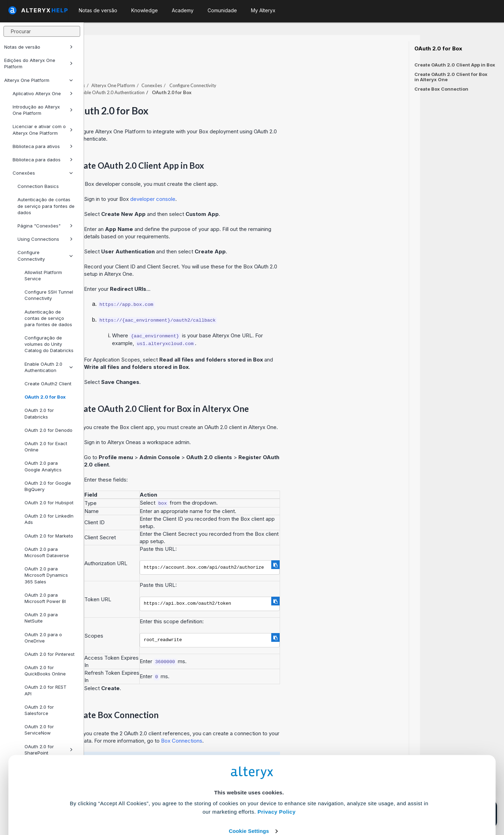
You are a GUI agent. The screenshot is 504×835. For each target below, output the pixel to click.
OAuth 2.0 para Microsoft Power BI (45, 598)
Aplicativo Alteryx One (43, 93)
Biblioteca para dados (43, 160)
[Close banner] (256, 817)
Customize (306, 799)
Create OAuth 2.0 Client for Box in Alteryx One (451, 77)
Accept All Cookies (199, 799)
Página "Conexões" (45, 226)
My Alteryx (263, 10)
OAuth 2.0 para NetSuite (41, 618)
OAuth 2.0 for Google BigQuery (48, 486)
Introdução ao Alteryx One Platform (43, 110)
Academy (183, 10)
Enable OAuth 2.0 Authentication (49, 367)
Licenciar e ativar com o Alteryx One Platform (43, 129)
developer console (237, 180)
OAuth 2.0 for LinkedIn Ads (49, 519)
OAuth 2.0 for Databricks (39, 413)
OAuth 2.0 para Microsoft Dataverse (47, 552)
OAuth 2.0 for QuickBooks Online (45, 671)
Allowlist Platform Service (43, 275)
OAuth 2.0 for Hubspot (49, 503)
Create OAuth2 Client (48, 384)
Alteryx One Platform (38, 80)
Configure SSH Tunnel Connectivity (49, 295)
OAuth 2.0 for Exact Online (46, 447)
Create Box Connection (441, 89)
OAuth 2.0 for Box (45, 397)
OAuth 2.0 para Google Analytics (43, 466)
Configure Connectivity (45, 255)
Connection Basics (38, 186)
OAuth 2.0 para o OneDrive (43, 638)
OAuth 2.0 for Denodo (48, 430)
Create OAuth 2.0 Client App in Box (455, 65)
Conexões (43, 173)
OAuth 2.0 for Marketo (49, 536)
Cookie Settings (249, 778)
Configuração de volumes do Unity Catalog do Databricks (49, 344)
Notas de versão (38, 47)
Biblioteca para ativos (43, 146)
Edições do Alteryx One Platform (38, 63)
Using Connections (45, 239)
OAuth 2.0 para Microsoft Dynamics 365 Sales (46, 575)
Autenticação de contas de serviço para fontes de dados (46, 206)
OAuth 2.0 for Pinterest (50, 654)
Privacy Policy (277, 759)
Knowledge (145, 10)
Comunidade (222, 10)
